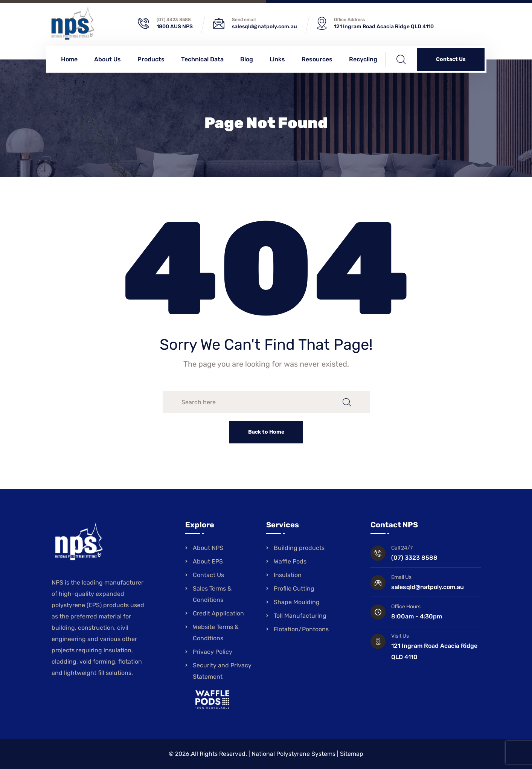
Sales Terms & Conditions (212, 594)
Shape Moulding (297, 602)
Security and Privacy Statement (222, 671)
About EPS (208, 561)
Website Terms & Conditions (216, 633)
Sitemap (352, 754)
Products (151, 59)
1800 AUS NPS (175, 27)
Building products (299, 548)
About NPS (208, 548)
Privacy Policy (213, 652)
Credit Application (218, 613)
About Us (107, 59)
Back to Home (266, 432)
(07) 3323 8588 (174, 20)
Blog (247, 59)
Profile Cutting (294, 589)
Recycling (363, 59)
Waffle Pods (290, 561)
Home (69, 59)
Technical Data (202, 59)
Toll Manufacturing (300, 616)
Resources (317, 59)
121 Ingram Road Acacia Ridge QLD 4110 (384, 27)
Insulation (288, 575)
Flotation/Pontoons (301, 629)
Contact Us (451, 59)
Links (277, 59)
